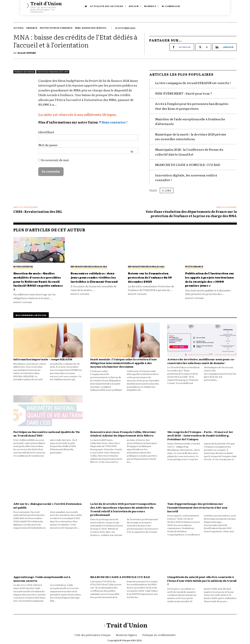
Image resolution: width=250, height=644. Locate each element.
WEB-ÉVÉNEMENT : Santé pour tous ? (184, 90)
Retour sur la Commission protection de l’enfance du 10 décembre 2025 (152, 276)
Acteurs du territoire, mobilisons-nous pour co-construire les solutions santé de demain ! (201, 362)
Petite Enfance (194, 263)
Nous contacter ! (114, 121)
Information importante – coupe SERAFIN (43, 360)
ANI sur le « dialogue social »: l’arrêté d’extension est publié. (48, 506)
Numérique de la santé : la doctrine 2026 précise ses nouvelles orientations (191, 133)
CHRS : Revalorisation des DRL (38, 208)
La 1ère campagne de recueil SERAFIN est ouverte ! (193, 80)
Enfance (32, 28)
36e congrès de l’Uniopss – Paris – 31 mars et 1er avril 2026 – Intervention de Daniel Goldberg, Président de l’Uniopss (200, 436)
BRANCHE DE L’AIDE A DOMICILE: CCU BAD (188, 161)
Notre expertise (23, 263)
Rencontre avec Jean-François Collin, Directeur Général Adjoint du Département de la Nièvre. (123, 434)
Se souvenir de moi (54, 158)
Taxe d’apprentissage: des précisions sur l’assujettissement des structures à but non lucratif (197, 508)
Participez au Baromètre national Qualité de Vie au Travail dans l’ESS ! (47, 434)
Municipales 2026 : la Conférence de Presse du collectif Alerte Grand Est (189, 149)
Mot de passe (48, 144)
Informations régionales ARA (89, 263)
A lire (167, 187)
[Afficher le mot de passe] (132, 150)
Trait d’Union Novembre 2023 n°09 (53, 70)
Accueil (19, 28)
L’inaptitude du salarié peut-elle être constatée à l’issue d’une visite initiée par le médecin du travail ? (202, 581)
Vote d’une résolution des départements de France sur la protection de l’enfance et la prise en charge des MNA (191, 210)
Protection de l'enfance (56, 28)
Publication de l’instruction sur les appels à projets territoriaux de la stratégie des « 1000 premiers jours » (206, 280)
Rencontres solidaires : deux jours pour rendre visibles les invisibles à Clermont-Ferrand (94, 276)
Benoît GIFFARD (27, 52)
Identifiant (46, 130)
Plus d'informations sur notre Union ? (70, 121)
